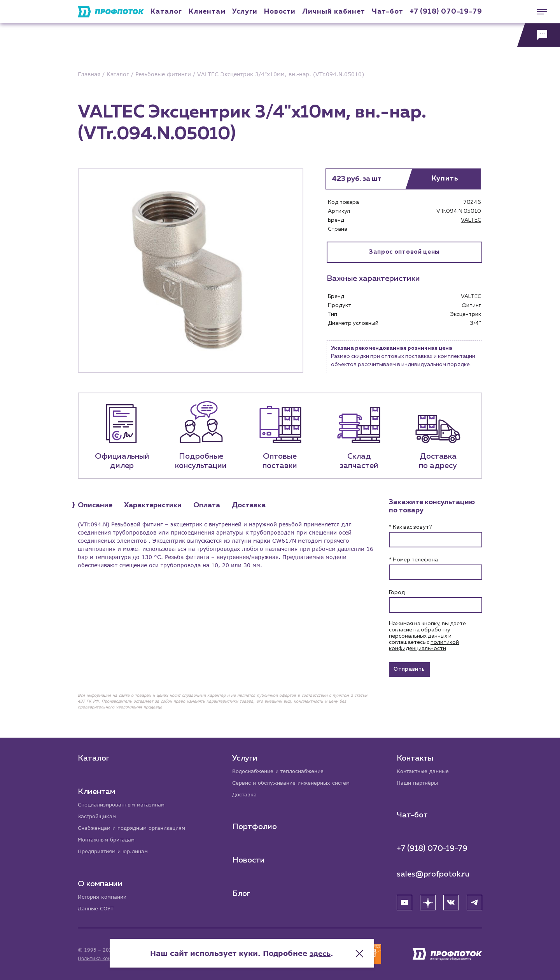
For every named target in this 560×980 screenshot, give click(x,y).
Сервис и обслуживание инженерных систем (296, 781)
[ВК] (451, 901)
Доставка (246, 793)
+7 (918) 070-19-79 (446, 12)
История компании (104, 896)
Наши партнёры (419, 781)
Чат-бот (387, 12)
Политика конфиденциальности (116, 958)
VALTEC (471, 220)
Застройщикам (98, 814)
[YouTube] (404, 901)
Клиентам (207, 12)
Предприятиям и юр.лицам (116, 851)
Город (397, 593)
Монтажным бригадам (109, 839)
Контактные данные (425, 769)
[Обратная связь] (539, 35)
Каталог (166, 12)
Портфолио (255, 826)
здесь (359, 949)
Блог (242, 892)
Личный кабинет (334, 12)
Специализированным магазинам (125, 802)
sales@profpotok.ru (433, 873)
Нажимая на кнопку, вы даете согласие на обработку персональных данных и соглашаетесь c (427, 636)
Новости (249, 859)
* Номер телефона (413, 560)
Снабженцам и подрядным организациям (136, 827)
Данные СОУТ (97, 908)
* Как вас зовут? (410, 527)
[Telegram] (474, 901)
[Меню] (539, 12)
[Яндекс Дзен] (428, 901)
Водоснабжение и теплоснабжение (282, 769)
